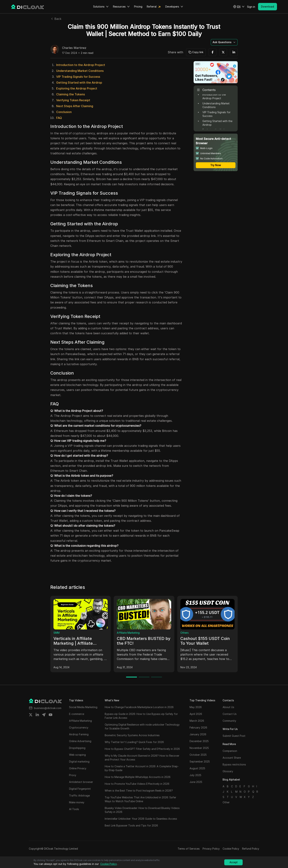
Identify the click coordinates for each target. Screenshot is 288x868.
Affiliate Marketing (128, 633)
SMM (56, 633)
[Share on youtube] (51, 715)
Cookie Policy (231, 849)
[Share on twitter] (31, 715)
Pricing (138, 7)
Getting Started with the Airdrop (79, 83)
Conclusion (64, 112)
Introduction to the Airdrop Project (81, 65)
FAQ (59, 118)
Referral (152, 7)
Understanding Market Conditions (80, 71)
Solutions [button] (101, 7)
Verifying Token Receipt (73, 100)
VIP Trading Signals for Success (78, 77)
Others (184, 633)
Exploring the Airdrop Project (77, 88)
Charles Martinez (74, 48)
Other (226, 802)
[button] (239, 7)
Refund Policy (251, 849)
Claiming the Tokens (71, 94)
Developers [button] (174, 7)
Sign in (251, 7)
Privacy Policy (211, 849)
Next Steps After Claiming (75, 106)
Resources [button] (121, 7)
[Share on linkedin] (37, 715)
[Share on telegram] (44, 715)
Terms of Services (189, 849)
